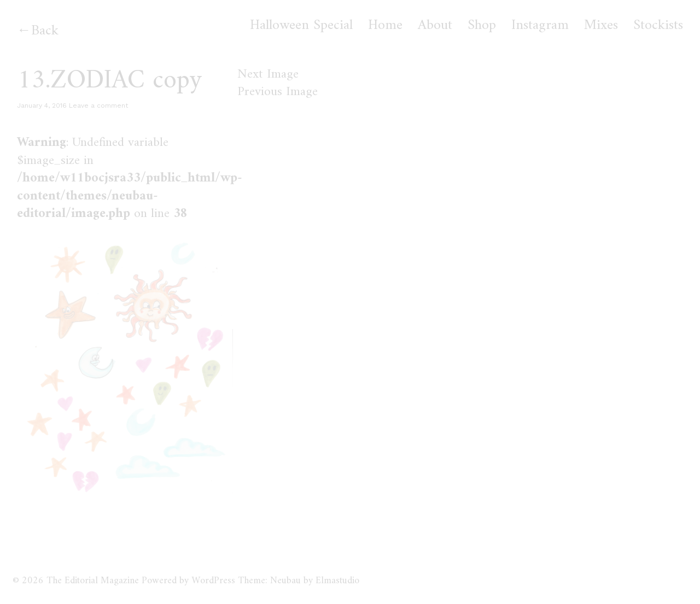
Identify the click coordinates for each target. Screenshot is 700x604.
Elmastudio (337, 581)
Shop (482, 26)
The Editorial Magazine (93, 581)
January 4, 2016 (42, 105)
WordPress (213, 581)
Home (385, 26)
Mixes (601, 26)
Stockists (658, 26)
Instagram (540, 26)
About (435, 26)
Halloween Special (301, 26)
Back (45, 31)
